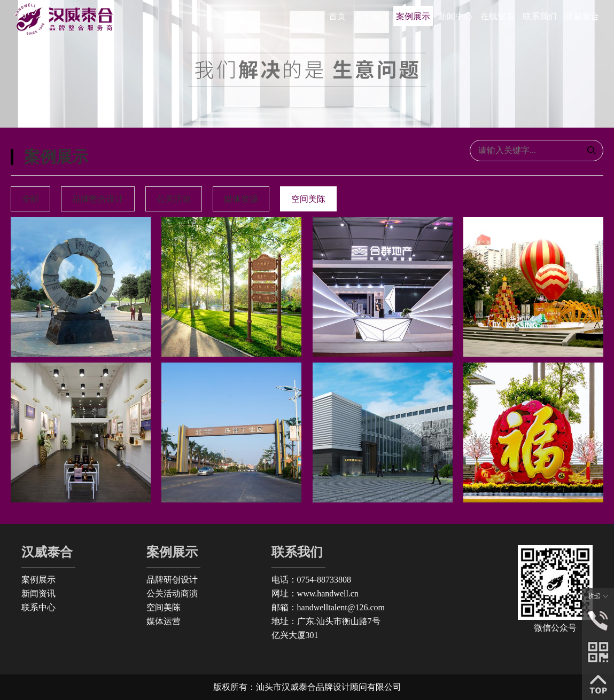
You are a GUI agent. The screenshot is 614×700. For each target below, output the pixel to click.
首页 (337, 16)
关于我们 (371, 16)
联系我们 (540, 16)
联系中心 (38, 607)
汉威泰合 (582, 16)
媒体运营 (164, 621)
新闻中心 (455, 16)
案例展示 (413, 16)
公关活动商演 (172, 593)
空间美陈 (164, 607)
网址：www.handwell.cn (315, 593)
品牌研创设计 (172, 580)
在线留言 (498, 16)
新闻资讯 (38, 593)
